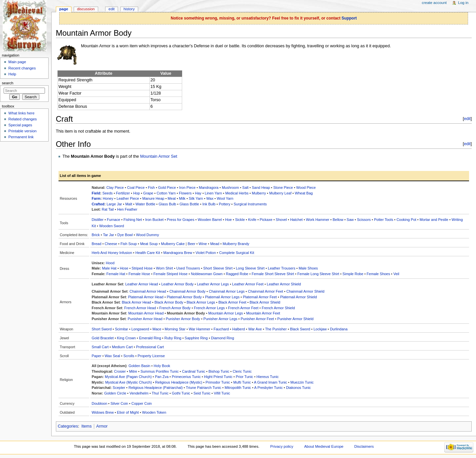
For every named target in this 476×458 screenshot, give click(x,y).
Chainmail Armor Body (187, 291)
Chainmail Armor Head (148, 291)
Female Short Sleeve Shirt (273, 274)
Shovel (281, 220)
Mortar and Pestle (434, 220)
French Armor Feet (243, 308)
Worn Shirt (165, 268)
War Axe (255, 329)
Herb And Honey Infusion (112, 253)
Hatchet (297, 220)
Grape (148, 193)
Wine (203, 244)
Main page (17, 62)
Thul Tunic (160, 393)
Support (349, 18)
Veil (396, 274)
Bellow (338, 220)
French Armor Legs (210, 308)
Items (86, 426)
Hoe (228, 220)
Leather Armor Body (178, 284)
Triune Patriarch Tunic (203, 388)
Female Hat (116, 274)
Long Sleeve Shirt (250, 268)
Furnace (113, 220)
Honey (108, 198)
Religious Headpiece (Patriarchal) (156, 388)
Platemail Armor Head (146, 297)
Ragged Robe (237, 274)
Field (96, 193)
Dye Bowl (125, 235)
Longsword (140, 329)
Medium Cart (122, 347)
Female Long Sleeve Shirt (318, 274)
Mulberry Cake (173, 244)
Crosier (120, 371)
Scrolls (129, 356)
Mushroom (230, 187)
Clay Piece (115, 187)
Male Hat (109, 268)
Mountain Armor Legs (226, 313)
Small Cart (100, 347)
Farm (96, 198)
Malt (129, 204)
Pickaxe (266, 220)
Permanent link (21, 137)
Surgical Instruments (250, 204)
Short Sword (102, 329)
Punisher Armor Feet (257, 319)
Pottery (225, 204)
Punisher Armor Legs (220, 319)
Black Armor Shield (265, 302)
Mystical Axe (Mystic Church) (128, 382)
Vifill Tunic (222, 393)
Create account (434, 3)
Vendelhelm (139, 393)
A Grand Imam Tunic (270, 382)
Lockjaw (320, 329)
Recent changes (22, 68)
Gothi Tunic (181, 393)
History (129, 9)
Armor (102, 426)
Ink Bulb (209, 204)
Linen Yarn (213, 193)
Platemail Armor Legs (222, 297)
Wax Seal (113, 356)
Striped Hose (142, 268)
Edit (111, 9)
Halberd (238, 329)
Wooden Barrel (210, 220)
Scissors (364, 220)
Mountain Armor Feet (263, 313)
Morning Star (175, 329)
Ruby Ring (173, 338)
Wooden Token (154, 412)
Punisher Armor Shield (295, 319)
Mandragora (209, 187)
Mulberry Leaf (280, 193)
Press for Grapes (181, 220)
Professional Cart (150, 347)
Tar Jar (108, 235)
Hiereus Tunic (268, 377)
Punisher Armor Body (183, 319)
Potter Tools (384, 220)
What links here (21, 113)
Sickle (240, 220)
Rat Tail (108, 209)
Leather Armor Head (142, 284)
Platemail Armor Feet (260, 297)
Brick (96, 235)
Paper (96, 356)
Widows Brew (103, 412)
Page (64, 9)
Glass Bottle (189, 204)
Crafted (98, 204)
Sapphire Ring (196, 338)
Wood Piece (306, 187)
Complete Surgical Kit (237, 253)
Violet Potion (206, 253)
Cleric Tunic (242, 371)
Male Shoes (308, 268)
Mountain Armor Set (159, 156)
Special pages (20, 125)
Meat (172, 198)
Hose (124, 268)
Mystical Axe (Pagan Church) (128, 377)
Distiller (98, 220)
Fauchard (221, 329)
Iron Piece (187, 187)
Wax (210, 198)
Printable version (22, 131)
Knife (252, 220)
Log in (463, 3)
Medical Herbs (237, 193)
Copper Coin (141, 403)
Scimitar (122, 329)
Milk (182, 198)
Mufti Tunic (242, 382)
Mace (157, 329)
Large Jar (114, 204)
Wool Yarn (225, 198)
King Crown (126, 338)
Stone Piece (283, 187)
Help (12, 74)
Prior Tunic (244, 377)
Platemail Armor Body (184, 297)
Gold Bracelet (103, 338)
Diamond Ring (222, 338)
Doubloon (99, 403)
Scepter (119, 388)
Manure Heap (153, 198)
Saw (350, 220)
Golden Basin (139, 366)
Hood (110, 263)
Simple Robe (353, 274)
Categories (68, 426)
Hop (137, 193)
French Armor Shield (278, 308)
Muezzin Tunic (302, 382)
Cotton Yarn (166, 193)
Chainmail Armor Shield (305, 291)
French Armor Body (175, 308)
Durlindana (339, 329)
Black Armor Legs (201, 302)
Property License (151, 356)
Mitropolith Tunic (238, 388)
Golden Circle (115, 393)
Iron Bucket (154, 220)
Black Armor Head (137, 302)
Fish (152, 187)
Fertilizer (123, 193)
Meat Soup (149, 244)
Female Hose (139, 274)
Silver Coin (119, 403)
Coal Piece (136, 187)
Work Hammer (318, 220)
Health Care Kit (148, 253)
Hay (198, 193)
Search (8, 83)
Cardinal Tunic (193, 371)
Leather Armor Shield (284, 284)
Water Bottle (145, 204)
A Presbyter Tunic (268, 388)
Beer (192, 244)
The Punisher (276, 329)
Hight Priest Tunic (218, 377)
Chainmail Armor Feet (265, 291)
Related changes (22, 119)
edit (467, 119)
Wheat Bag (304, 193)
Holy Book (162, 366)
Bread (96, 244)
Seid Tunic (202, 393)
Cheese (111, 244)
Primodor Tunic (218, 382)
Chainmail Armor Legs (227, 291)
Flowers (185, 193)
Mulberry (259, 193)
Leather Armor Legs (213, 284)
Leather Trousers (281, 268)
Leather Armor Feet (248, 284)
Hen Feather (127, 209)
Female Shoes (378, 274)
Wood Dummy (147, 235)
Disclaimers (364, 446)
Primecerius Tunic (186, 377)
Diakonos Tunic (298, 388)
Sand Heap (261, 187)
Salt (245, 187)
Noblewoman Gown (207, 274)
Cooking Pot (406, 220)
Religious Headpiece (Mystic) (178, 382)
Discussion (86, 9)
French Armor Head (140, 308)
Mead (215, 244)
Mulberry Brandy (236, 244)
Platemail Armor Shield (298, 297)
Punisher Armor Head (145, 319)
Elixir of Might (128, 412)
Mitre (133, 371)
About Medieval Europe (324, 446)
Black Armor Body (169, 302)
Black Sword (300, 329)
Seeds (108, 193)
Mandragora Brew (178, 253)
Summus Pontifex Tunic (160, 371)
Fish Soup (129, 244)
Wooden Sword (112, 226)
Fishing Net (133, 220)
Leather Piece (128, 198)
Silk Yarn (196, 198)
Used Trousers (188, 268)
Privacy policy (282, 446)
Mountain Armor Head (146, 313)
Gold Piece (167, 187)
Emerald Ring (150, 338)
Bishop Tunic (219, 371)
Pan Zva (162, 377)
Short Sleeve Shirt (218, 268)
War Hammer (199, 329)
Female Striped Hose (170, 274)
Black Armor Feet (232, 302)
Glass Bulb (167, 204)
